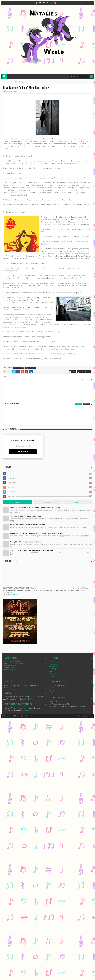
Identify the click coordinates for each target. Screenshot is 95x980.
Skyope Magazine (10, 667)
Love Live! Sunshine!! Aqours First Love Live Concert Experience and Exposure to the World (37, 531)
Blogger (90, 713)
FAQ (50, 690)
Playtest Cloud (9, 665)
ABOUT (51, 688)
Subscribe (23, 449)
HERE (5, 685)
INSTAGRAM (53, 664)
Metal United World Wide (13, 659)
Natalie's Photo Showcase (13, 661)
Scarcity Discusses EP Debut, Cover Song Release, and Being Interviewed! (32, 548)
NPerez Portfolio (9, 663)
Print (80, 372)
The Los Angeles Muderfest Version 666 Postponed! (26, 514)
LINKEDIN (52, 667)
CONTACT (52, 659)
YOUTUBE (52, 674)
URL (87, 372)
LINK (11, 590)
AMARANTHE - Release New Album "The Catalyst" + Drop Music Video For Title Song (35, 505)
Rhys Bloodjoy (30, 368)
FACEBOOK (53, 662)
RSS (50, 669)
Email (72, 372)
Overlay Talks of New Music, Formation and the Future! (26, 539)
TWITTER (52, 672)
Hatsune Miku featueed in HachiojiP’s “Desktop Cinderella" (28, 522)
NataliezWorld (7, 713)
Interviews (17, 368)
